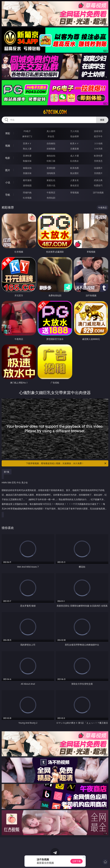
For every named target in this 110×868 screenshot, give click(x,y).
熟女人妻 (27, 149)
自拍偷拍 (51, 143)
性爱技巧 (98, 185)
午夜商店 (51, 192)
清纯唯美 (51, 173)
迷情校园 (27, 185)
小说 (8, 182)
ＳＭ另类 (98, 149)
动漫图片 (98, 168)
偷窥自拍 (27, 168)
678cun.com (55, 112)
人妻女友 (75, 180)
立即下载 (76, 861)
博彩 (8, 133)
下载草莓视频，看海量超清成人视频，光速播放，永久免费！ (66, 463)
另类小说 (51, 185)
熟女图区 (75, 173)
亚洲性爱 (27, 156)
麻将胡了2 (27, 136)
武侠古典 (98, 180)
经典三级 (51, 161)
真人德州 (51, 131)
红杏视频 (27, 198)
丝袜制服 (51, 149)
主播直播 (75, 149)
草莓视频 (75, 192)
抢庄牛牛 (98, 136)
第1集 (7, 472)
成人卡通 (75, 156)
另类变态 (98, 161)
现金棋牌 (75, 136)
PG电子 (27, 131)
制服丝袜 (27, 161)
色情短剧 (51, 198)
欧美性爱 (98, 156)
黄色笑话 (75, 185)
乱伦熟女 (75, 161)
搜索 (102, 120)
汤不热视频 (98, 192)
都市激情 (27, 180)
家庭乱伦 (51, 180)
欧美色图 (75, 168)
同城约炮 (27, 192)
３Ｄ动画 (98, 143)
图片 (8, 170)
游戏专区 (98, 131)
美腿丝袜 (27, 173)
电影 (8, 158)
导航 (8, 195)
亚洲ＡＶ (27, 143)
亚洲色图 (51, 168)
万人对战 (75, 131)
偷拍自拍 (51, 156)
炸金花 (51, 136)
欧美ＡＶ (75, 143)
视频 (8, 146)
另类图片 (98, 173)
